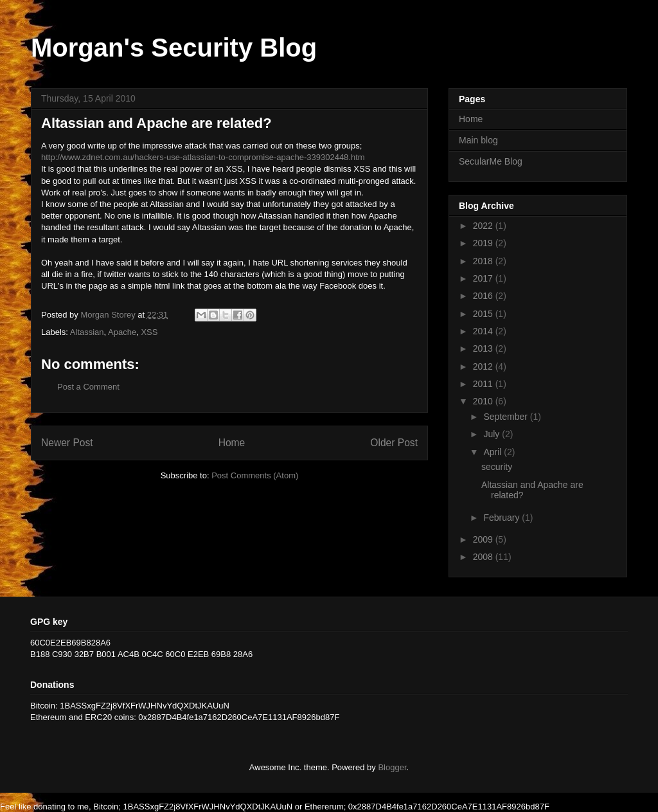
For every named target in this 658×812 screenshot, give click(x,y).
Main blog (478, 140)
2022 (484, 226)
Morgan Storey (109, 315)
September (506, 417)
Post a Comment (88, 387)
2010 (484, 401)
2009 (484, 539)
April (493, 452)
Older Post (394, 443)
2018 (484, 261)
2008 (484, 557)
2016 (484, 296)
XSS (149, 332)
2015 (484, 314)
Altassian (87, 332)
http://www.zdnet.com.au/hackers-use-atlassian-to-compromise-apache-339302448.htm (203, 157)
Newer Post (67, 443)
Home (232, 443)
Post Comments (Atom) (255, 475)
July (493, 434)
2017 (484, 278)
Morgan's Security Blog (174, 48)
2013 (484, 348)
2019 (484, 243)
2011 (484, 384)
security (497, 467)
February (502, 518)
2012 (484, 366)
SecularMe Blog (491, 161)
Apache (122, 332)
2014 (484, 331)
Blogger (392, 767)
